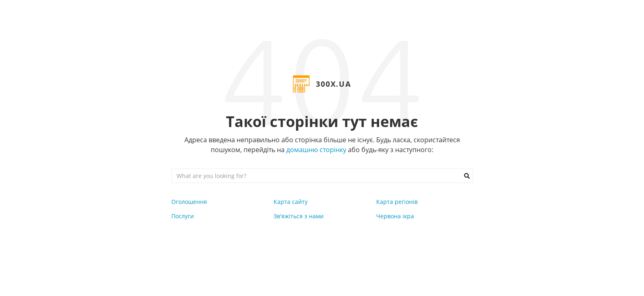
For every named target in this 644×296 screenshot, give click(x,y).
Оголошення (189, 202)
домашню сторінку (316, 150)
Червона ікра (395, 216)
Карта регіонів (397, 202)
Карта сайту (291, 202)
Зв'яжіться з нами (299, 216)
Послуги (183, 216)
